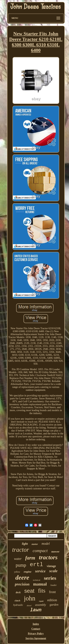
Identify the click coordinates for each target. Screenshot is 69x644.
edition (52, 600)
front (52, 592)
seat (29, 591)
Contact (36, 629)
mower (55, 552)
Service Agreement (36, 638)
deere (22, 577)
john (30, 598)
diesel (29, 605)
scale (53, 571)
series (50, 578)
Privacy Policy (36, 634)
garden (54, 605)
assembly (41, 605)
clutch (17, 601)
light (25, 544)
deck (18, 592)
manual (40, 584)
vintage (51, 566)
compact (40, 551)
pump (21, 565)
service (40, 571)
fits (42, 591)
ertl (36, 565)
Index (36, 624)
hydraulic (18, 605)
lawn (36, 610)
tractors (48, 557)
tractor (21, 550)
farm (30, 558)
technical (37, 580)
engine (28, 572)
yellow (17, 572)
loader (54, 585)
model (46, 544)
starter (35, 544)
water (18, 559)
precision (22, 584)
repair (41, 601)
